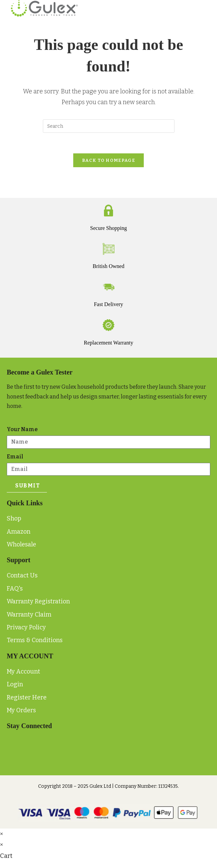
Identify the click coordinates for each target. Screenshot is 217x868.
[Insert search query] (109, 126)
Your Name (22, 429)
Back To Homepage (109, 160)
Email (15, 457)
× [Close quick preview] (2, 834)
